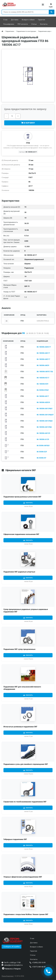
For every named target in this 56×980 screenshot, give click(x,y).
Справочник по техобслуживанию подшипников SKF (25, 802)
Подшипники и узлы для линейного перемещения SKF (26, 764)
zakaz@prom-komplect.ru (13, 965)
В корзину (28, 123)
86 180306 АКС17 (43, 359)
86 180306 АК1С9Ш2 (45, 421)
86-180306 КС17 (43, 378)
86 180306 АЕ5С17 (44, 347)
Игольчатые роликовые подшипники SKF (20, 727)
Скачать (29, 503)
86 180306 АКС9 (43, 365)
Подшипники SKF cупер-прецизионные (19, 649)
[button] (12, 947)
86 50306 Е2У (42, 452)
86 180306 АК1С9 (43, 433)
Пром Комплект (8, 976)
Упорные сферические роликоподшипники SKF (23, 877)
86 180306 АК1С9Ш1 (45, 409)
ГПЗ (28, 143)
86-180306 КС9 (42, 384)
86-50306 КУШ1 (43, 390)
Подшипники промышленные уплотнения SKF (22, 497)
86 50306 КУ (41, 458)
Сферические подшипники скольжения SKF (21, 534)
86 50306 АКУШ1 (43, 446)
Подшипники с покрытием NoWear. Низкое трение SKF (26, 914)
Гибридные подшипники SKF (15, 839)
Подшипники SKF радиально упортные (19, 572)
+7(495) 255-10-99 (39, 963)
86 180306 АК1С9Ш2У (45, 415)
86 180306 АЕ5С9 (43, 402)
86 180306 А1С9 (43, 439)
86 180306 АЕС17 (43, 353)
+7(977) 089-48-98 (39, 967)
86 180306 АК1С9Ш (44, 427)
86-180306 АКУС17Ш (45, 372)
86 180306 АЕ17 (43, 396)
